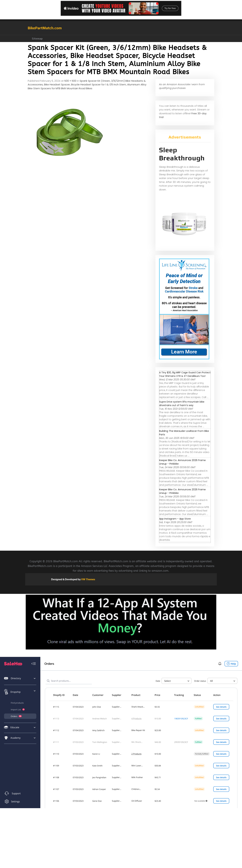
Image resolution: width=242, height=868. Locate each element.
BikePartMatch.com (45, 28)
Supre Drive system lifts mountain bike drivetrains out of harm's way (182, 403)
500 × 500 (70, 81)
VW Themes (88, 579)
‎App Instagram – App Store (175, 519)
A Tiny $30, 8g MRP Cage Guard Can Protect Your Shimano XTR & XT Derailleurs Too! (185, 374)
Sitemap (37, 39)
